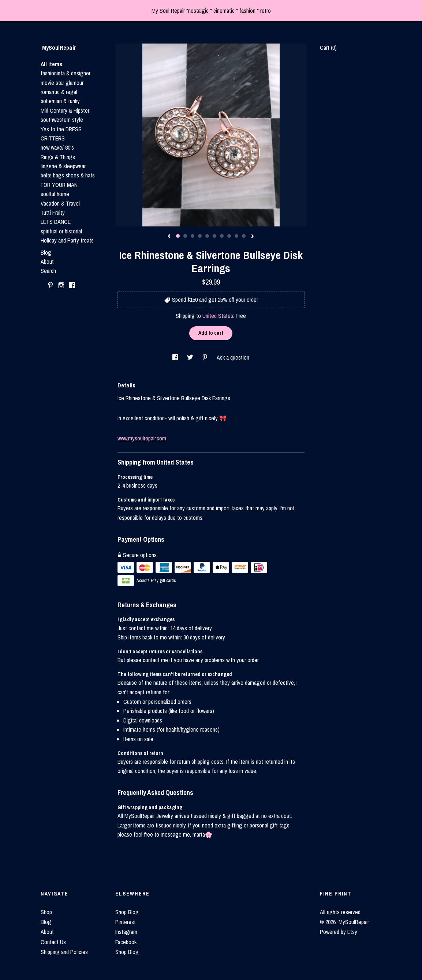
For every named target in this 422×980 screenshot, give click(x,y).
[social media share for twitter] (191, 357)
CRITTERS (53, 138)
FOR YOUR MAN (59, 185)
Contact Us (53, 942)
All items (51, 64)
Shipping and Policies (64, 952)
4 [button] (200, 236)
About (47, 262)
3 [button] (193, 236)
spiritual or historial (61, 231)
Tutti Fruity (53, 213)
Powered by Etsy (339, 932)
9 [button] (236, 236)
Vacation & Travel (60, 203)
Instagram (126, 932)
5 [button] (207, 236)
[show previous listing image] (169, 237)
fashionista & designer (66, 73)
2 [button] (185, 236)
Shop (46, 912)
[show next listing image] (253, 237)
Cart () (328, 48)
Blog (46, 252)
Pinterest (126, 922)
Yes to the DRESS (61, 129)
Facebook (126, 942)
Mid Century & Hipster (65, 110)
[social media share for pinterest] (206, 357)
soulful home (55, 194)
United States (218, 316)
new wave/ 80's (57, 147)
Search (48, 271)
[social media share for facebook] (176, 357)
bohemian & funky (60, 101)
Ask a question (233, 357)
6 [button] (214, 236)
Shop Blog (127, 912)
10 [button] (244, 236)
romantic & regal (59, 92)
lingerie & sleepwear (63, 166)
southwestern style (62, 120)
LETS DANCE (56, 222)
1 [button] (178, 236)
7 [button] (222, 236)
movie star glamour (62, 83)
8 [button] (229, 236)
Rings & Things (58, 157)
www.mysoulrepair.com (142, 438)
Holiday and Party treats (67, 240)
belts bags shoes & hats (68, 175)
